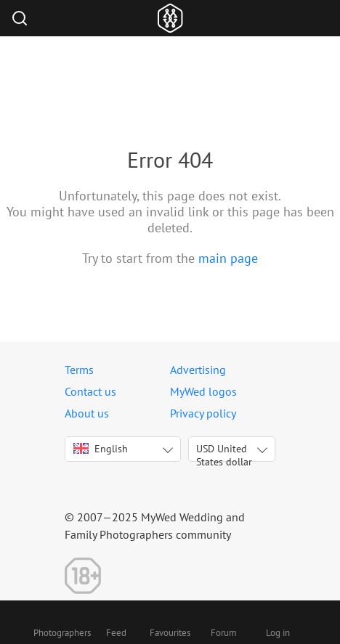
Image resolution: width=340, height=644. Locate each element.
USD (224, 452)
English (101, 449)
